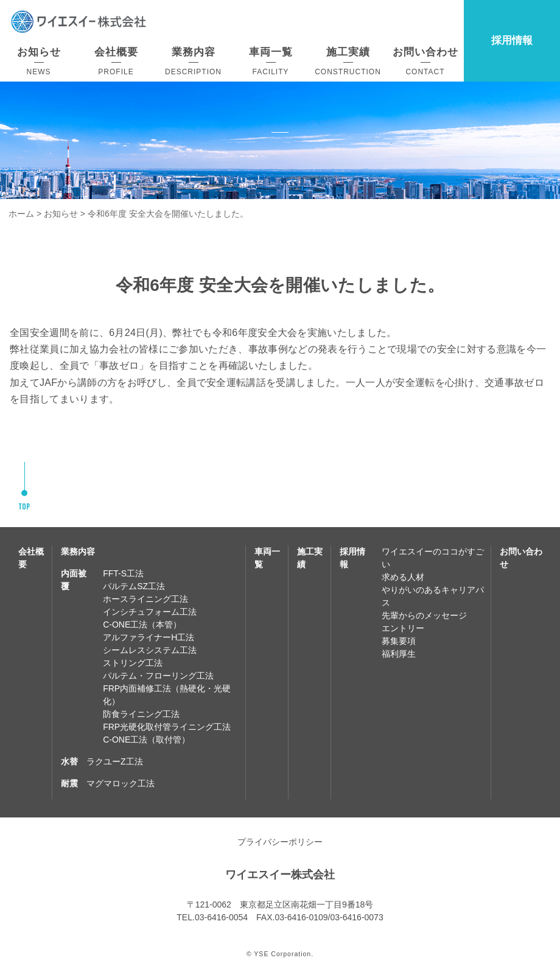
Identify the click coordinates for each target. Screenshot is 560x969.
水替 (69, 761)
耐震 (69, 783)
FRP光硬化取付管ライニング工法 (167, 727)
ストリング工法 (133, 663)
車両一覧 (267, 558)
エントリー (403, 628)
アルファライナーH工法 (149, 637)
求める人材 (403, 577)
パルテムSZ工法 (134, 586)
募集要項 (399, 641)
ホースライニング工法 (145, 599)
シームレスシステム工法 (150, 650)
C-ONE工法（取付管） (146, 740)
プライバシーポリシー (280, 842)
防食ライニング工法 (141, 714)
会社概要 (31, 558)
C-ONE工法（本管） (142, 624)
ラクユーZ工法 (115, 761)
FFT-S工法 (123, 573)
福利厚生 (399, 654)
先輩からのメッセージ (424, 615)
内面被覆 (74, 580)
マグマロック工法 (121, 783)
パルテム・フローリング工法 (158, 676)
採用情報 (512, 40)
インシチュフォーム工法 (150, 612)
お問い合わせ (521, 558)
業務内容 (78, 551)
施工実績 (310, 558)
